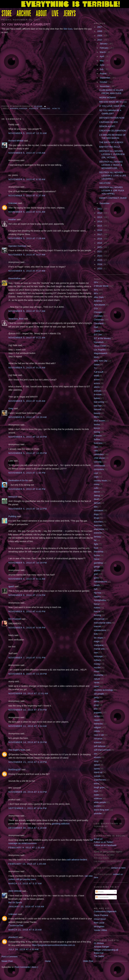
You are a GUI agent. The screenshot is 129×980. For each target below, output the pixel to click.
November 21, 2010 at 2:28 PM (28, 762)
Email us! (98, 839)
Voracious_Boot (16, 319)
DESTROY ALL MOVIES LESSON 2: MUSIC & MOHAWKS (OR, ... (111, 165)
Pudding (13, 516)
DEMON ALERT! (107, 126)
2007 (100, 27)
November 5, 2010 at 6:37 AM (27, 196)
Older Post (88, 961)
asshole (34, 109)
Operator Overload (18, 246)
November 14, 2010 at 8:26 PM (28, 742)
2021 (100, 251)
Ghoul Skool (100, 919)
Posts (100, 892)
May (102, 61)
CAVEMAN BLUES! (109, 122)
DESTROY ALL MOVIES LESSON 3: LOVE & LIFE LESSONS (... (113, 176)
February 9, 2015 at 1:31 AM (27, 848)
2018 (100, 239)
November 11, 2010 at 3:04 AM (28, 726)
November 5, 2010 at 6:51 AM (27, 212)
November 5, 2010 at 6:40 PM (27, 489)
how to (56, 109)
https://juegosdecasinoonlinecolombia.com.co (53, 945)
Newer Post (7, 961)
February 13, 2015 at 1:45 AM (27, 864)
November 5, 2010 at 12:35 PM (28, 453)
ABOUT (41, 14)
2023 (100, 260)
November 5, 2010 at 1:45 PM (27, 473)
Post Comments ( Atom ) (26, 967)
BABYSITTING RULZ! (110, 147)
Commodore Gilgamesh (105, 911)
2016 (100, 230)
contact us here (118, 868)
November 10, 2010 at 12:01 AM (28, 693)
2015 (100, 226)
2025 (100, 269)
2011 (100, 209)
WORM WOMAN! (108, 98)
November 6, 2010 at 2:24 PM (27, 595)
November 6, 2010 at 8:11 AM (27, 579)
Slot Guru (68, 29)
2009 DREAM (15, 891)
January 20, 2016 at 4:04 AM (26, 907)
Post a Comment (10, 957)
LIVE (55, 14)
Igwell (11, 586)
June (102, 65)
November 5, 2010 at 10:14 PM (28, 509)
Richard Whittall (16, 141)
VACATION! (105, 183)
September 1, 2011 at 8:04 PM (28, 808)
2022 (100, 256)
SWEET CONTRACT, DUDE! (113, 198)
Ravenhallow (15, 278)
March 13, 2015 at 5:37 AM (25, 884)
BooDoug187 (15, 770)
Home (48, 961)
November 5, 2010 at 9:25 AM (27, 368)
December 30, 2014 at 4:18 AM (28, 828)
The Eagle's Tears (17, 750)
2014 (100, 221)
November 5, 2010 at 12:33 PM (28, 437)
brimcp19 (13, 497)
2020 (100, 247)
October (104, 82)
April (102, 56)
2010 (100, 40)
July (102, 69)
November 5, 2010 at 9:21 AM (27, 338)
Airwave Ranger (19, 109)
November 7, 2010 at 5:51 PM (27, 658)
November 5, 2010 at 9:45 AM (27, 401)
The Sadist (99, 956)
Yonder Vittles (100, 930)
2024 (100, 264)
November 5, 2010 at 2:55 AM (27, 153)
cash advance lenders (77, 860)
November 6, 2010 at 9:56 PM (27, 628)
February (104, 48)
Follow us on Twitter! (104, 842)
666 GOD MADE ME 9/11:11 (113, 102)
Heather (13, 219)
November (105, 86)
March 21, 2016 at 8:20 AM (25, 930)
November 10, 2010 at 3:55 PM (28, 710)
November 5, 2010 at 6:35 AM (27, 179)
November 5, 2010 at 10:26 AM (28, 417)
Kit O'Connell (15, 619)
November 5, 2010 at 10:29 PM (28, 563)
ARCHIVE (24, 14)
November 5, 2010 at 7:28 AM (27, 238)
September (105, 78)
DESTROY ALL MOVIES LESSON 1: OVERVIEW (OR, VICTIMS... (112, 154)
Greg (11, 408)
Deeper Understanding (105, 950)
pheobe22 (13, 937)
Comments (102, 897)
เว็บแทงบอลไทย (16, 925)
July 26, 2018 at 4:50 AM (24, 949)
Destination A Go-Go (18, 480)
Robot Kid (99, 953)
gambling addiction (61, 824)
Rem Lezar (99, 923)
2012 (100, 213)
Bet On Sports (15, 902)
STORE (7, 14)
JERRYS (70, 14)
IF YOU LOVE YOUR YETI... (113, 106)
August (104, 73)
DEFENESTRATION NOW (112, 118)
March (103, 52)
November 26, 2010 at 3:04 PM (28, 792)
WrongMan (99, 927)
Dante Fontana (101, 915)
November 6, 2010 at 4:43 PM (27, 611)
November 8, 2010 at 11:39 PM (28, 674)
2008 (100, 31)
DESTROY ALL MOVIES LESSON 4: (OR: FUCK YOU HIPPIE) (112, 191)
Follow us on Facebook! (105, 845)
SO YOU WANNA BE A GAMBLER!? (26, 24)
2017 (100, 234)
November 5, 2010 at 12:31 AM (28, 133)
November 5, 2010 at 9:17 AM (27, 311)
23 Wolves (99, 943)
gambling (46, 109)
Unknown (13, 203)
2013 (100, 217)
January (104, 44)
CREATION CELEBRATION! (113, 131)
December (105, 203)
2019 (100, 243)
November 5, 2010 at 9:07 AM (27, 255)
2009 (100, 36)
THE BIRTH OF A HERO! (111, 142)
